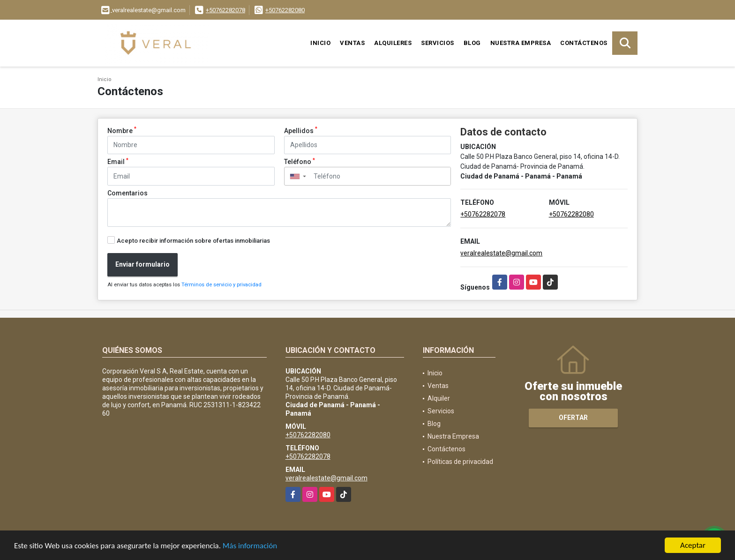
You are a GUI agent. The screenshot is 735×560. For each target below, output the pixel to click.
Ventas (352, 43)
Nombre (122, 130)
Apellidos (301, 130)
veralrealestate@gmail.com (501, 253)
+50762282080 (285, 10)
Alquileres (393, 43)
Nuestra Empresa (521, 43)
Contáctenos (584, 43)
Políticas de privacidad (460, 462)
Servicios (438, 43)
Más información (250, 546)
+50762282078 (225, 10)
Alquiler (439, 398)
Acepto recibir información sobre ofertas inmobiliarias (193, 241)
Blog (472, 43)
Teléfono (300, 161)
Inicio (320, 43)
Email (118, 161)
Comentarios (127, 193)
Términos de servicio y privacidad (221, 285)
